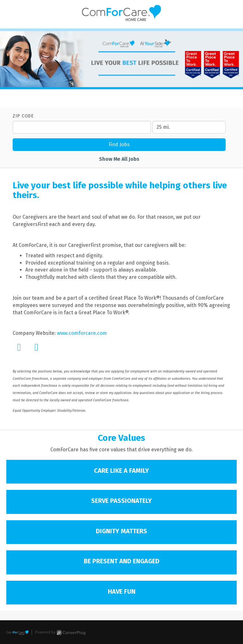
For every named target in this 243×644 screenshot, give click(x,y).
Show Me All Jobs (119, 159)
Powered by (60, 633)
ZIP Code (23, 116)
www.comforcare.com (82, 333)
